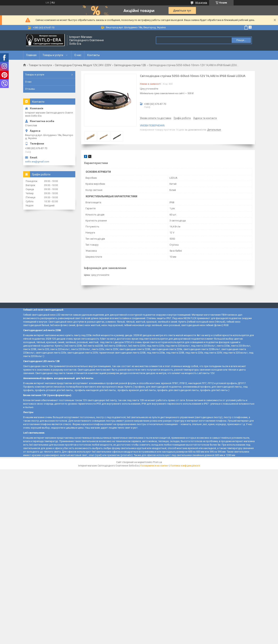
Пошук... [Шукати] (241, 40)
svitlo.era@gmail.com (37, 162)
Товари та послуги (40, 65)
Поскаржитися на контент (155, 466)
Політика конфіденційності (185, 466)
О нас (78, 55)
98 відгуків (201, 3)
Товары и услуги (53, 55)
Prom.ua (158, 462)
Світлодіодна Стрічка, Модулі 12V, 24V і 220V (83, 65)
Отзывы (30, 89)
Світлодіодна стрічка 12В (130, 65)
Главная (31, 55)
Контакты (93, 55)
